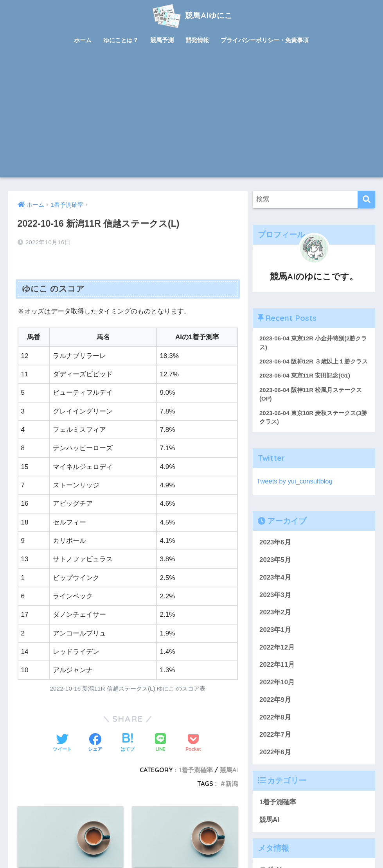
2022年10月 (277, 683)
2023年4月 (275, 578)
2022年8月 (275, 718)
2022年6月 (275, 753)
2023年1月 (275, 631)
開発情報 (197, 40)
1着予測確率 (196, 770)
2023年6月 (275, 543)
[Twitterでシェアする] (62, 743)
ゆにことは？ (121, 40)
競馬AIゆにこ (191, 15)
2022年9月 (275, 701)
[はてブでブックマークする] (128, 743)
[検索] (366, 200)
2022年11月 (277, 665)
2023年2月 (275, 613)
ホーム (83, 40)
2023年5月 (275, 561)
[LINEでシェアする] (160, 743)
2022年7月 (275, 735)
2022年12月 (277, 648)
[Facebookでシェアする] (95, 743)
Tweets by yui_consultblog (295, 482)
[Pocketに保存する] (193, 743)
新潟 (232, 784)
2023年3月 (275, 595)
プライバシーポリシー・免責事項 (265, 40)
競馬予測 (162, 40)
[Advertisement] (192, 119)
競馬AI (229, 770)
